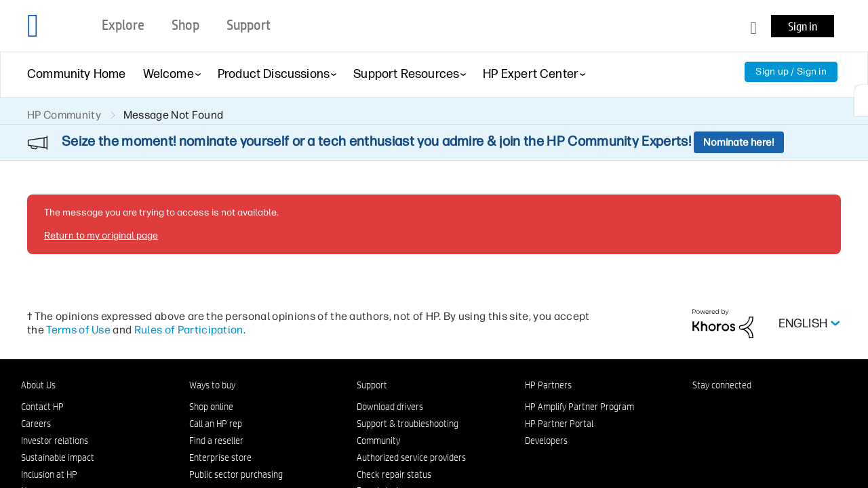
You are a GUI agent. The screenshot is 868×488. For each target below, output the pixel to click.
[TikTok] (811, 410)
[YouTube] (789, 410)
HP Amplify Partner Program (579, 407)
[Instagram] (744, 410)
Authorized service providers (411, 457)
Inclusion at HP (49, 474)
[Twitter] (766, 410)
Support (372, 385)
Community (378, 441)
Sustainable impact (58, 457)
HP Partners (548, 385)
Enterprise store (220, 457)
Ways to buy (212, 385)
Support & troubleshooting (408, 424)
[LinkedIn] (699, 410)
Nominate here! (739, 142)
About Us (38, 385)
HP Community (64, 115)
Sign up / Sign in (791, 72)
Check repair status (394, 474)
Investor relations (55, 441)
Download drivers (390, 407)
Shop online (211, 407)
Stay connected (722, 385)
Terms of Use (78, 330)
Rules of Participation (189, 330)
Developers (546, 441)
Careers (36, 424)
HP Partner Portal (559, 424)
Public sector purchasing (236, 474)
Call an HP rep (216, 424)
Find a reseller (216, 441)
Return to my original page (101, 236)
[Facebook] (722, 410)
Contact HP (42, 407)
